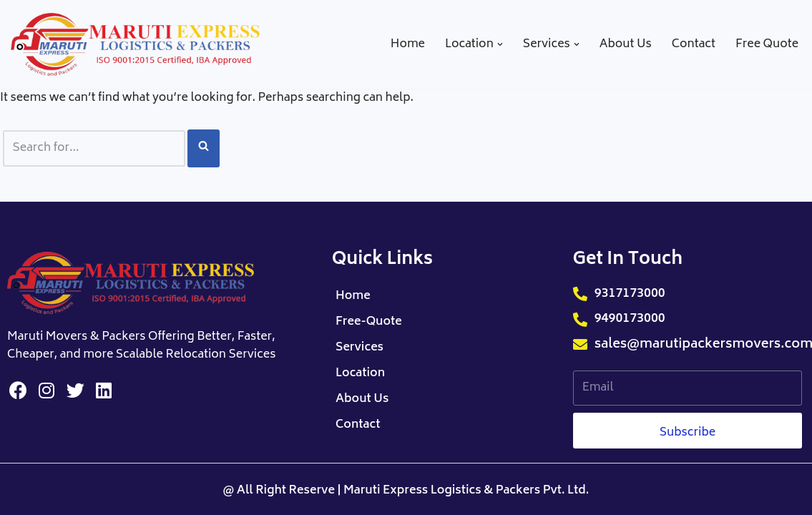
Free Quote (767, 45)
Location (360, 373)
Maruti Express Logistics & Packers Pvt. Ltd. (466, 491)
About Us (626, 45)
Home (408, 45)
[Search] (94, 148)
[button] (500, 44)
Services (359, 348)
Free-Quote (369, 322)
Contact (694, 45)
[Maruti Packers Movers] (136, 44)
